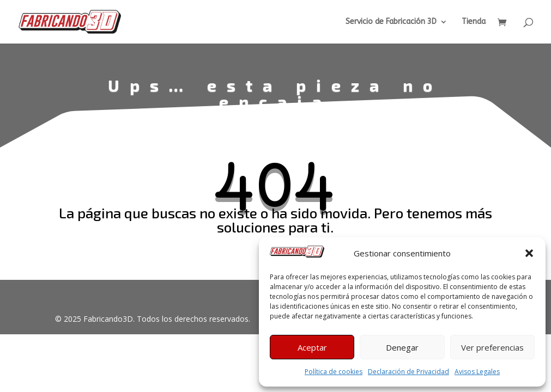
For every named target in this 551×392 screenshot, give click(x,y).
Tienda (474, 22)
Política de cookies (334, 372)
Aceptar (312, 347)
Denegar (402, 347)
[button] (529, 253)
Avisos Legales (477, 372)
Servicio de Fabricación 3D (391, 22)
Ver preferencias (492, 347)
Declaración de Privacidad (408, 372)
